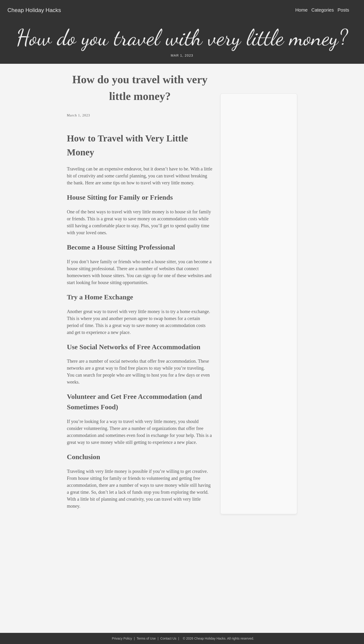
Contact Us (168, 638)
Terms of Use (146, 638)
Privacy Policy (122, 638)
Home (301, 10)
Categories (323, 10)
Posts (343, 10)
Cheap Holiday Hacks (34, 10)
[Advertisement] (259, 167)
